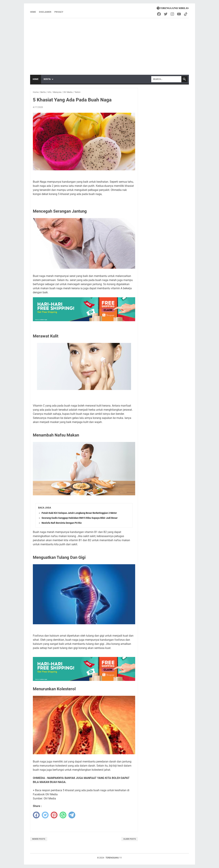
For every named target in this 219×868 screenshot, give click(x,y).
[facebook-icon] (159, 14)
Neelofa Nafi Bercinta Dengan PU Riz (62, 523)
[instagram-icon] (173, 14)
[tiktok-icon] (186, 14)
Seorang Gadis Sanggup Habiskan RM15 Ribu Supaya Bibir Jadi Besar (80, 518)
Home (33, 12)
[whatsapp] (63, 815)
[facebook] (36, 815)
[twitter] (45, 815)
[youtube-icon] (179, 14)
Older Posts (130, 839)
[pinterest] (54, 815)
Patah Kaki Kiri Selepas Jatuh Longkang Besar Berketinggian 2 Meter (79, 513)
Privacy (59, 12)
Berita (47, 79)
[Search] (166, 79)
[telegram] (72, 815)
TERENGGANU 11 (114, 858)
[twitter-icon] (166, 14)
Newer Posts (39, 839)
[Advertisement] (109, 44)
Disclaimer (45, 12)
